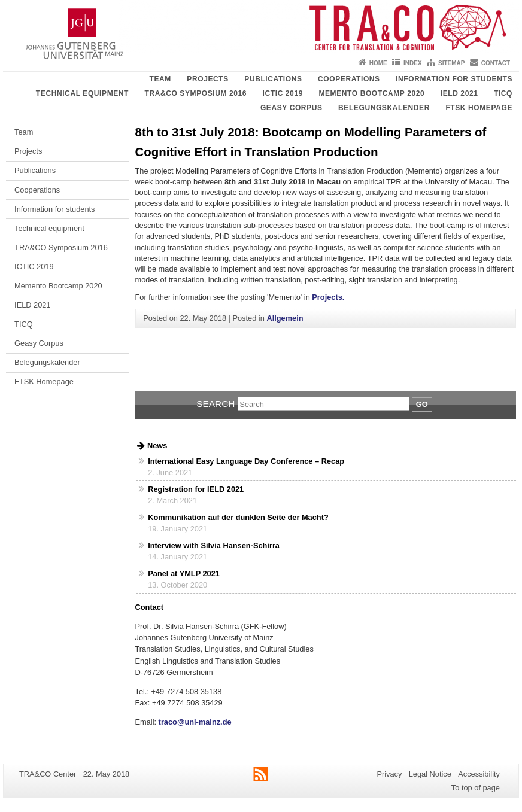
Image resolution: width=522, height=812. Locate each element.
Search (216, 404)
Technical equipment (82, 93)
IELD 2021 (459, 93)
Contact (496, 63)
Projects (207, 79)
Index (413, 63)
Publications (273, 79)
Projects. (328, 297)
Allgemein (285, 318)
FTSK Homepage (479, 108)
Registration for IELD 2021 (196, 489)
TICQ (503, 93)
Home (378, 63)
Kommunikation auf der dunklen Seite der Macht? (238, 517)
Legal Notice (430, 774)
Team (160, 79)
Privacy (389, 774)
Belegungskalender (384, 108)
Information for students (454, 79)
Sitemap (451, 63)
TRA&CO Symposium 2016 (195, 93)
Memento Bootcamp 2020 (371, 93)
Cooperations (349, 79)
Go (422, 404)
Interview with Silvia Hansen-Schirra (214, 545)
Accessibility (479, 774)
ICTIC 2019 (283, 93)
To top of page (476, 788)
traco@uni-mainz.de (194, 722)
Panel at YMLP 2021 (184, 574)
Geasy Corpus (292, 108)
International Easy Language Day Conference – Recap (246, 461)
